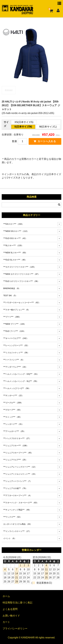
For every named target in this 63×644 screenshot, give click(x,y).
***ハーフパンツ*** (14, 360)
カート (6, 622)
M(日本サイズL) (48, 127)
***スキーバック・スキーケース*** (21, 503)
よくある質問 (10, 609)
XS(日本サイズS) (24, 122)
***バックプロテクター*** (17, 438)
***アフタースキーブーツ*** (17, 496)
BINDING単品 (12, 288)
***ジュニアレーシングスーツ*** (20, 467)
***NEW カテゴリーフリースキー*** (21, 274)
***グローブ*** (12, 410)
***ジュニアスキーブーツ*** (18, 453)
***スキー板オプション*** (17, 310)
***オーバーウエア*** (16, 338)
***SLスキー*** (13, 246)
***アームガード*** (14, 431)
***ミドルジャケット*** (16, 353)
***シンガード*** (13, 424)
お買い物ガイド (11, 616)
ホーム (6, 596)
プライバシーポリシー (15, 629)
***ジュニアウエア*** (15, 460)
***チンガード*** (13, 396)
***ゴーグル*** (13, 403)
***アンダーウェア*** (15, 367)
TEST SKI (10, 296)
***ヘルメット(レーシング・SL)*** (21, 381)
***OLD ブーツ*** (14, 331)
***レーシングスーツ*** (16, 345)
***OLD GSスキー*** (15, 238)
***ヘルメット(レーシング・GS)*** (21, 374)
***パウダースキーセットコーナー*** (22, 303)
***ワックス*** (12, 517)
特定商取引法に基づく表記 (17, 603)
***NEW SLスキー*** (15, 253)
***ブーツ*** (12, 317)
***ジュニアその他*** (15, 488)
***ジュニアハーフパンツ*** (17, 481)
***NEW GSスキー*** (16, 231)
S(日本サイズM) (23, 127)
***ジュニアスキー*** (16, 446)
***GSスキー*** (13, 224)
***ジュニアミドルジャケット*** (20, 474)
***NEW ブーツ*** (15, 324)
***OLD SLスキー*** (15, 260)
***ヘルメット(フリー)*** (17, 388)
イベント (10, 538)
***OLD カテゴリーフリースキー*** (21, 281)
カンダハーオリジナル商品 (18, 524)
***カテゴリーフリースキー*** (19, 267)
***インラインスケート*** (17, 531)
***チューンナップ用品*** (17, 510)
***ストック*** (12, 417)
